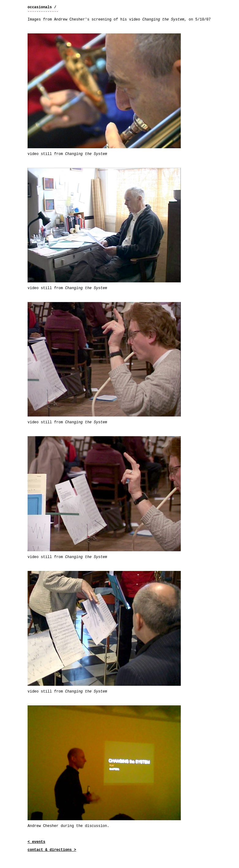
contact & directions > (52, 850)
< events (36, 842)
